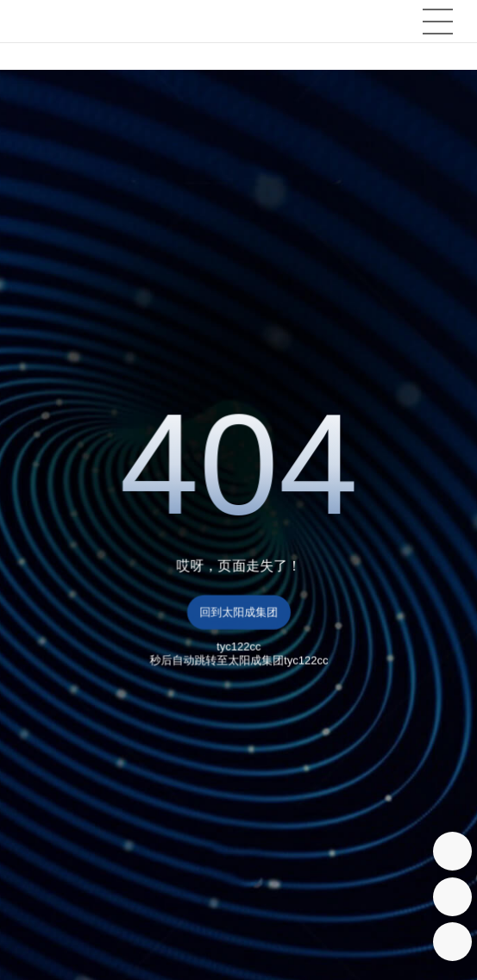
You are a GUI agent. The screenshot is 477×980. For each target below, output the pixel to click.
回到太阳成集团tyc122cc (238, 618)
